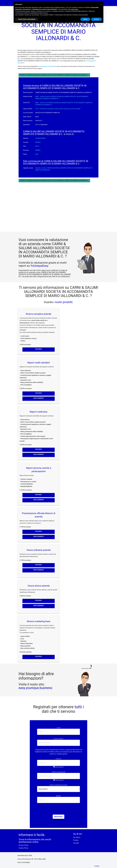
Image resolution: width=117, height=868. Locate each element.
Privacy (76, 840)
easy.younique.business (35, 688)
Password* (59, 759)
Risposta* (59, 796)
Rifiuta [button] (85, 19)
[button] (101, 4)
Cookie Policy (23, 848)
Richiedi (39, 349)
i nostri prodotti (63, 302)
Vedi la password (59, 767)
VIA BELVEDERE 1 (41, 138)
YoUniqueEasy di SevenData (48, 66)
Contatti (76, 843)
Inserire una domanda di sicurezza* (59, 785)
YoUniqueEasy (39, 266)
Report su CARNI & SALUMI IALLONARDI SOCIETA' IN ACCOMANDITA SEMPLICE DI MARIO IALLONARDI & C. (54, 75)
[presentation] (59, 809)
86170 (37, 146)
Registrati (59, 817)
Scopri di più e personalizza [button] (27, 19)
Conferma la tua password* (59, 772)
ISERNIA (38, 142)
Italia (37, 154)
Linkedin (97, 866)
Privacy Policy (24, 845)
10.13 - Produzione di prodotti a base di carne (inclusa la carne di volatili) (58, 109)
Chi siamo (77, 837)
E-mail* (59, 728)
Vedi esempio (39, 398)
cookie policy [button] (75, 9)
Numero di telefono (59, 739)
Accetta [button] (96, 19)
